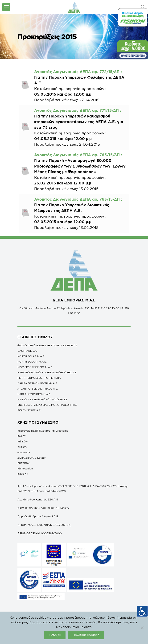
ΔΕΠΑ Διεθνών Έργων (31, 458)
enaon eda (24, 452)
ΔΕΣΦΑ (22, 447)
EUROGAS (24, 463)
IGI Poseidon (25, 468)
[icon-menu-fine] (6, 7)
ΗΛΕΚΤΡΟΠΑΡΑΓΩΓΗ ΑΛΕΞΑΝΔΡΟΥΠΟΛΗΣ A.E (47, 372)
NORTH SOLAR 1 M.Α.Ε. (32, 362)
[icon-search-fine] (143, 7)
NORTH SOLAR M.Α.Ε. (31, 356)
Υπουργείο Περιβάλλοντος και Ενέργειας (43, 431)
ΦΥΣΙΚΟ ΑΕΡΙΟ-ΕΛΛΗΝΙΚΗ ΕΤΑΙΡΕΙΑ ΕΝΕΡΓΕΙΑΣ (47, 345)
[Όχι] (142, 628)
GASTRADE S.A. (27, 351)
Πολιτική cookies (86, 635)
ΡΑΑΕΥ (22, 436)
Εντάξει (55, 635)
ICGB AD (23, 474)
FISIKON (23, 441)
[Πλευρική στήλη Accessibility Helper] (142, 611)
